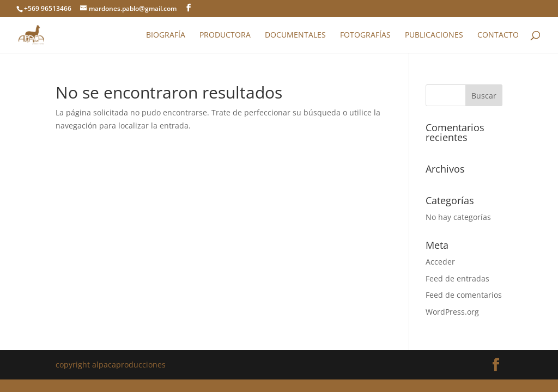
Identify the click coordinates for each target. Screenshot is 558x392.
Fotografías (365, 35)
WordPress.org (452, 312)
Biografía (166, 35)
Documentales (295, 35)
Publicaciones (434, 35)
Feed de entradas (457, 278)
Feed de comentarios (464, 295)
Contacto (498, 35)
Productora (225, 35)
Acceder (440, 262)
